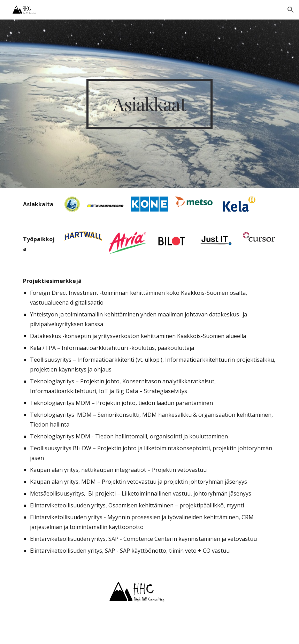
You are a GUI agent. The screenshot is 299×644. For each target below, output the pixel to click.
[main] (149, 104)
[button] (291, 10)
